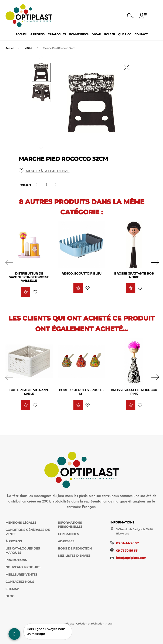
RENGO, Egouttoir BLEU (81, 273)
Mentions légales (21, 523)
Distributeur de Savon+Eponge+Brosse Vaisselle (29, 277)
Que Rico (125, 34)
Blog (10, 596)
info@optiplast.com (131, 558)
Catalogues (57, 34)
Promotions (16, 560)
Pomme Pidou (79, 34)
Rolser (110, 34)
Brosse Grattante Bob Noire (134, 275)
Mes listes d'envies (74, 556)
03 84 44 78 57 (127, 543)
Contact (141, 34)
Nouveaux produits (23, 567)
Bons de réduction (75, 548)
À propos (37, 34)
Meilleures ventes (21, 575)
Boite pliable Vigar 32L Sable (29, 392)
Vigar (97, 34)
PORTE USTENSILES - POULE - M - (81, 392)
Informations (122, 522)
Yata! (109, 624)
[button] (143, 16)
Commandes (68, 534)
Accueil (21, 34)
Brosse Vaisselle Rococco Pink (134, 392)
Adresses (66, 541)
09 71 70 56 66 (127, 551)
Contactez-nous (20, 582)
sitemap (12, 589)
